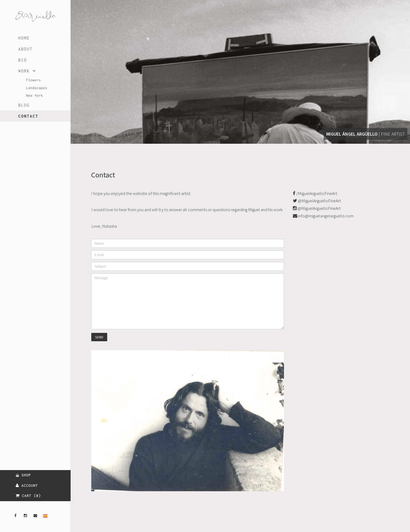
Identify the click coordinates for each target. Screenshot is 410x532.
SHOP (23, 475)
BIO (23, 60)
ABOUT (25, 49)
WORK (27, 71)
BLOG (24, 105)
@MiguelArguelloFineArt (317, 201)
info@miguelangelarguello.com (323, 216)
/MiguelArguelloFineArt (315, 193)
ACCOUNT (27, 485)
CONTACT (28, 116)
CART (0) (28, 496)
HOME (24, 38)
